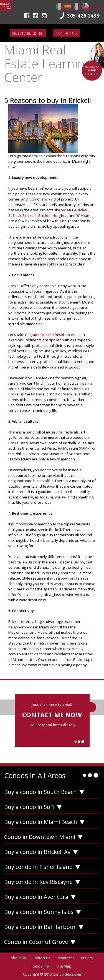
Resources (66, 958)
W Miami (84, 215)
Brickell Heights (53, 215)
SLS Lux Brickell (22, 215)
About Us (18, 958)
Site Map (64, 966)
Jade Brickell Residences (54, 335)
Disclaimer (41, 966)
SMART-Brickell (75, 210)
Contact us (66, 33)
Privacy (87, 958)
